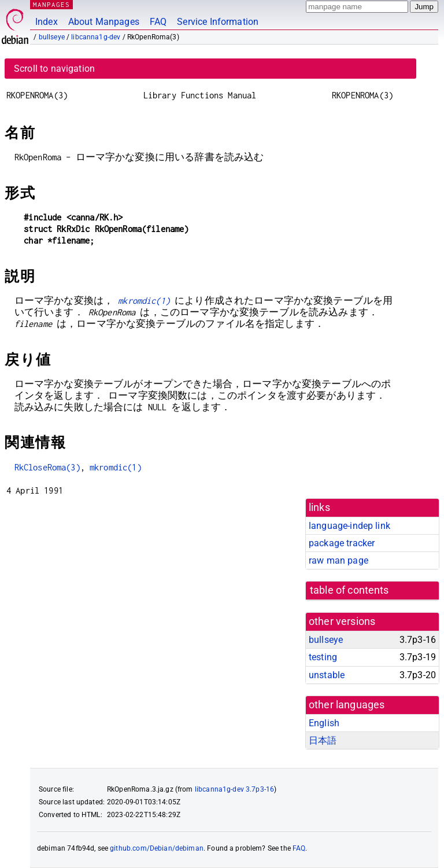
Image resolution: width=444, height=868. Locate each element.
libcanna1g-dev (96, 37)
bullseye (52, 37)
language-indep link (349, 526)
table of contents (349, 590)
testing (323, 657)
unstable (327, 675)
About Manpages (104, 22)
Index (47, 22)
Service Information (218, 22)
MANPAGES (51, 4)
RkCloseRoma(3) (47, 467)
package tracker (342, 543)
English (324, 723)
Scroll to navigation (54, 69)
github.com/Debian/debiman (157, 848)
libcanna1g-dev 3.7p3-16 (234, 789)
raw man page (338, 560)
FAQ (158, 22)
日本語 (323, 740)
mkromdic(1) (144, 301)
